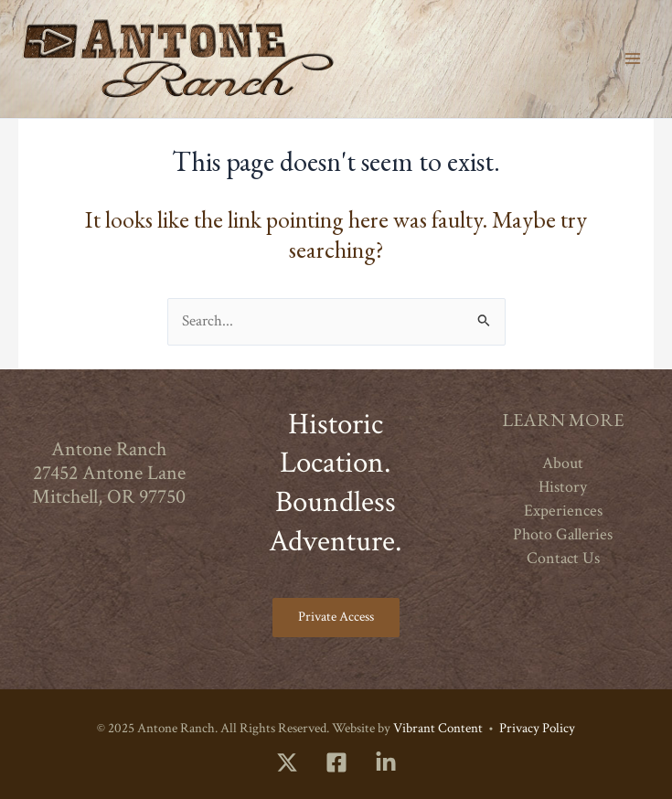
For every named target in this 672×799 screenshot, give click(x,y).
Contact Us (563, 558)
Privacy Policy (537, 728)
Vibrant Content (438, 728)
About (563, 463)
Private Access (336, 617)
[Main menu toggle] (633, 59)
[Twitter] (287, 762)
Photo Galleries (563, 534)
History (563, 487)
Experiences (563, 511)
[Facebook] (336, 762)
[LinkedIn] (386, 762)
